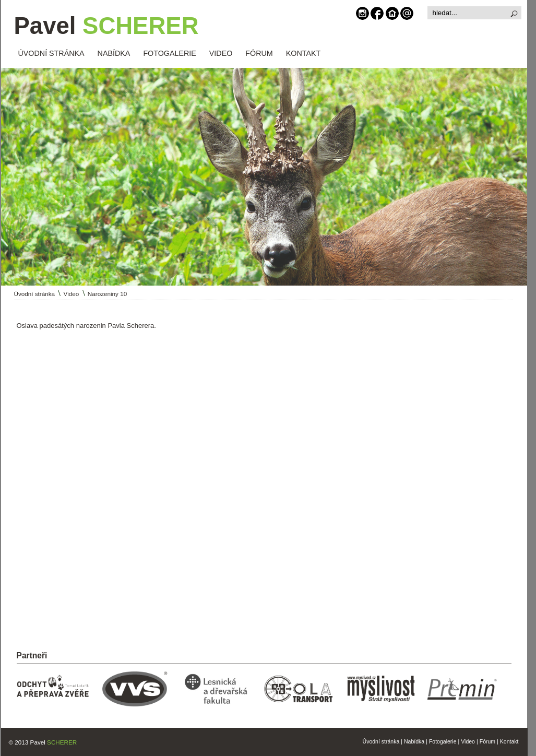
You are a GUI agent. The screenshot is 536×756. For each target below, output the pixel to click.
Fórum (487, 741)
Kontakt (509, 741)
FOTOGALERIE (169, 53)
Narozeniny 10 (107, 294)
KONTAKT (303, 53)
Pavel (106, 26)
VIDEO (221, 53)
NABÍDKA (114, 53)
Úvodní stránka (35, 294)
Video (72, 294)
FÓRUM (259, 53)
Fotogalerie (443, 741)
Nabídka (414, 741)
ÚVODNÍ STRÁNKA (51, 53)
